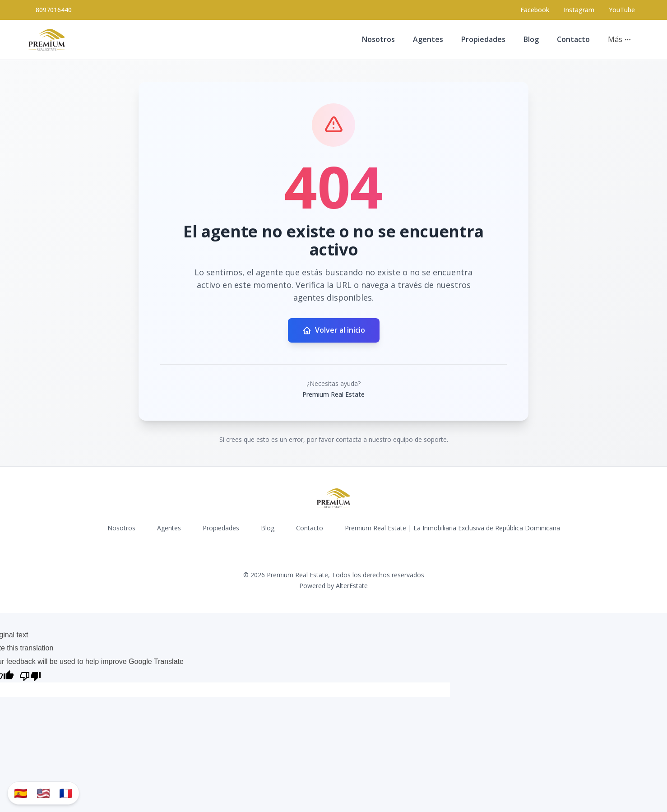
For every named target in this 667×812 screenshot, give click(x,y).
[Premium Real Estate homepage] (47, 40)
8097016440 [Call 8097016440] (54, 10)
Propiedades (483, 39)
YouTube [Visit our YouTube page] (622, 10)
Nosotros (378, 39)
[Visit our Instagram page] (579, 10)
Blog (531, 39)
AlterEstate (352, 586)
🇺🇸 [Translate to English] (43, 793)
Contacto (573, 39)
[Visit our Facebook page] (535, 10)
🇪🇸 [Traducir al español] (21, 793)
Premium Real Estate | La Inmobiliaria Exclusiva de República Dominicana (452, 528)
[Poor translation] (30, 676)
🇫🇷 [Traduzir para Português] (66, 793)
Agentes (428, 39)
